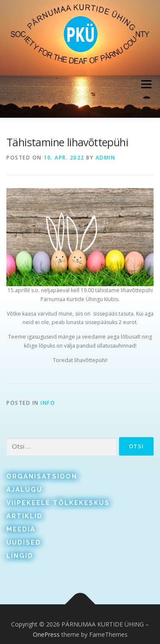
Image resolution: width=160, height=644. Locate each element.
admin (106, 158)
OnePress (46, 634)
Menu (146, 84)
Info (48, 403)
